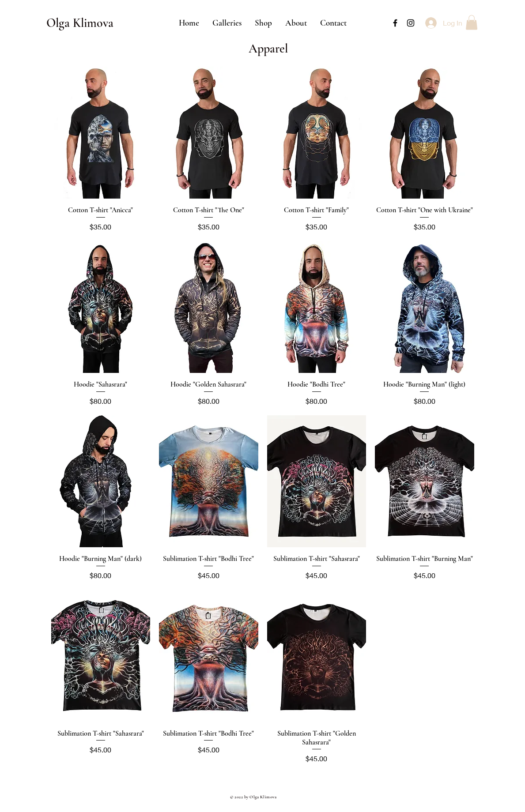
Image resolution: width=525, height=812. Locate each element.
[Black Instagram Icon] (411, 23)
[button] (227, 23)
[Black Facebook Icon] (395, 23)
